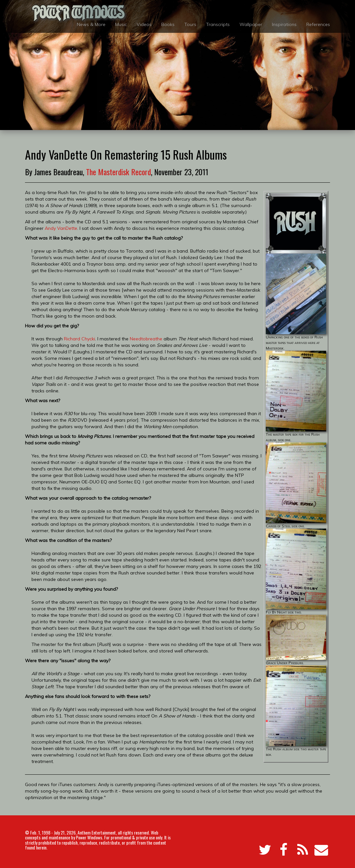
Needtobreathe (146, 339)
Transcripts (218, 24)
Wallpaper (251, 24)
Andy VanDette (61, 228)
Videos (144, 24)
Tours (190, 24)
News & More (91, 24)
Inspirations (284, 24)
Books (168, 24)
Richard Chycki (80, 339)
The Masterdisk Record (118, 172)
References (318, 24)
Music (121, 24)
